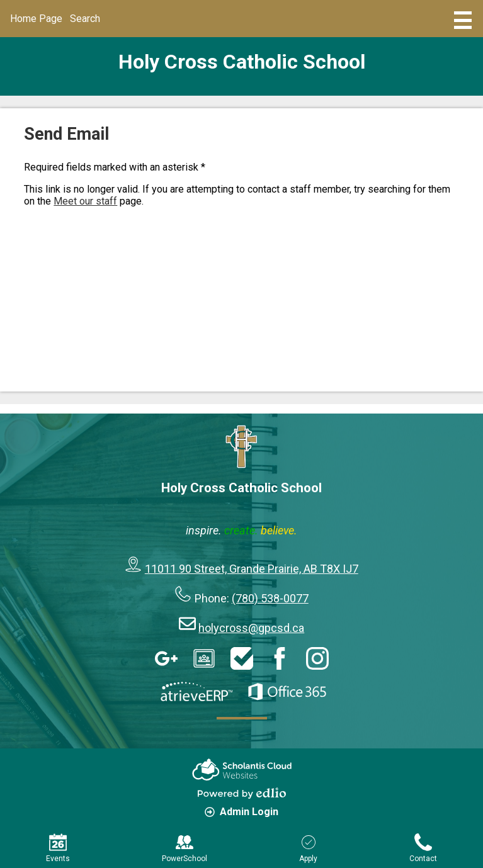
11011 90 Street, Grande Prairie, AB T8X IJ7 (252, 569)
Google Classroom (204, 658)
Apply (308, 848)
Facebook (280, 658)
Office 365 (287, 692)
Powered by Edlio (242, 793)
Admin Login (242, 812)
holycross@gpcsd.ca (251, 628)
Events (58, 848)
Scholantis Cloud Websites (242, 769)
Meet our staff (85, 201)
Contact (423, 848)
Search (85, 19)
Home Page (36, 19)
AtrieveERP (196, 692)
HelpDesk (242, 658)
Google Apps (166, 658)
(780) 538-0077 (270, 598)
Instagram (317, 658)
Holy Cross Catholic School (242, 62)
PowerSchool (185, 848)
